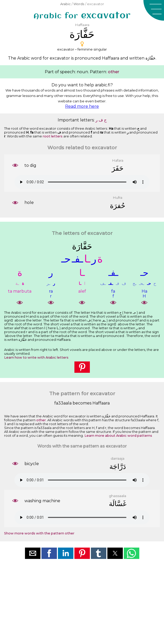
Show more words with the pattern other (39, 533)
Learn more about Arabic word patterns (118, 436)
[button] (154, 10)
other (114, 72)
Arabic (66, 4)
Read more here (82, 106)
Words (79, 4)
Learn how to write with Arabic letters (36, 357)
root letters (53, 136)
